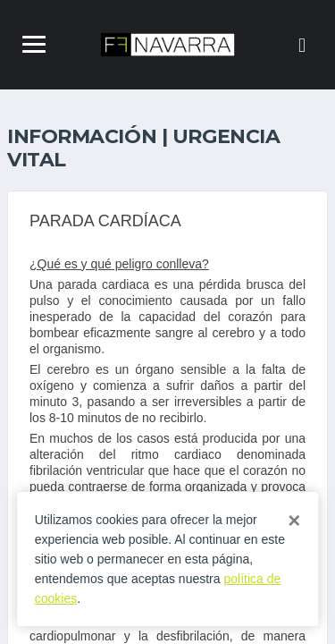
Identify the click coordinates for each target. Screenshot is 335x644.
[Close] (294, 521)
